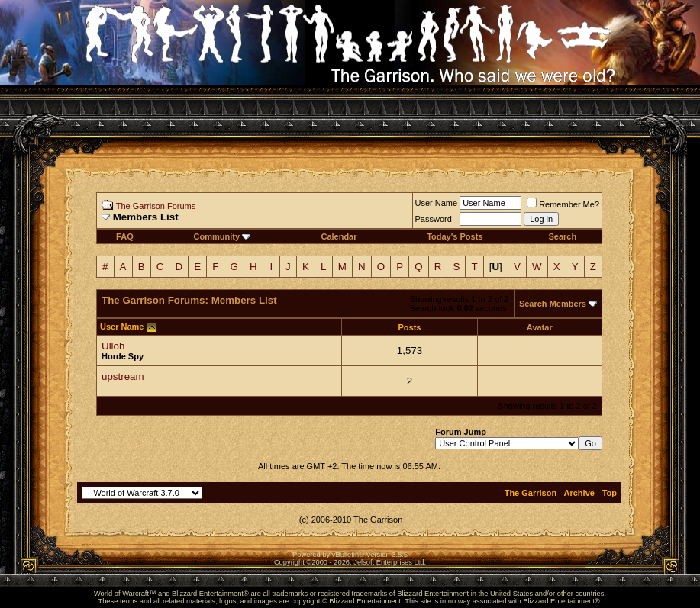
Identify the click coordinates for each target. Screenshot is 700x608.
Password (434, 219)
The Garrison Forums (156, 206)
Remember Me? (563, 204)
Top (610, 493)
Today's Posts (455, 236)
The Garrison (531, 493)
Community (223, 236)
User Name (437, 203)
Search (562, 236)
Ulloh (113, 346)
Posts (410, 327)
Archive (579, 493)
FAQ (125, 236)
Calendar (339, 236)
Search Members (553, 304)
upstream (123, 376)
